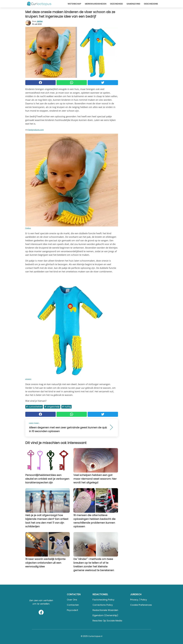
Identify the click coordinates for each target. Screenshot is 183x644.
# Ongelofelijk (52, 407)
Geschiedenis (151, 4)
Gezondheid (116, 4)
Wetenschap (74, 4)
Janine (40, 21)
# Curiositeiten (34, 407)
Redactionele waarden (105, 610)
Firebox (28, 228)
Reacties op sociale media (107, 621)
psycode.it (73, 610)
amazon (28, 379)
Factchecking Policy (103, 600)
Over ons (72, 600)
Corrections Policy (103, 605)
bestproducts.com (36, 130)
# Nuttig (66, 407)
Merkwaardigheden (96, 4)
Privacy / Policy (139, 600)
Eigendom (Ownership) (105, 615)
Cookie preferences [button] (141, 605)
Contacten (73, 605)
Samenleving (133, 4)
